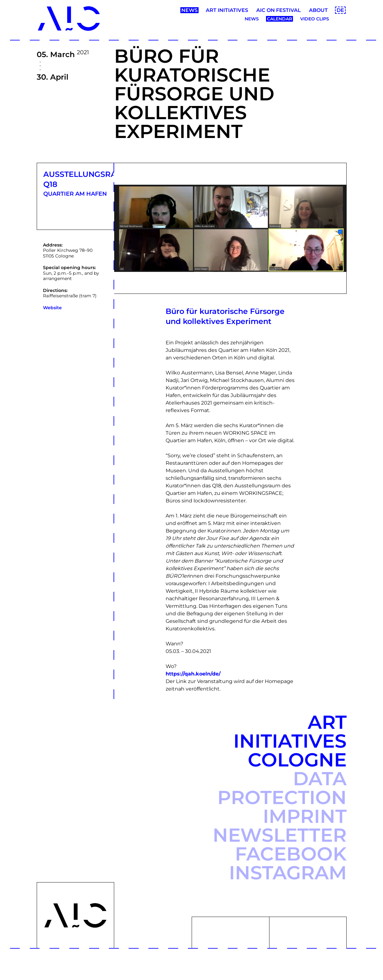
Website (52, 308)
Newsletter (280, 835)
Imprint (305, 816)
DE (340, 10)
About (318, 10)
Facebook (291, 854)
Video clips (315, 19)
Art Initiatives (227, 10)
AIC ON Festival (279, 10)
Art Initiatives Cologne (290, 741)
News (189, 10)
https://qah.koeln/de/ (193, 674)
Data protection (282, 788)
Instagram (288, 873)
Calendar (279, 19)
